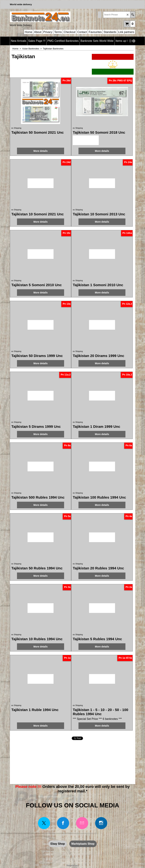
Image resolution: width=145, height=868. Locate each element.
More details (41, 151)
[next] (134, 41)
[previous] (130, 41)
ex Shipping (16, 128)
